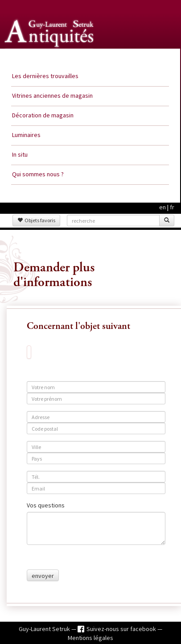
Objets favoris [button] (36, 220)
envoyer (43, 576)
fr (172, 207)
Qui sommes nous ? (38, 174)
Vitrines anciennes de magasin (52, 96)
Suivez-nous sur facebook (122, 629)
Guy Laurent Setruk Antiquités (50, 58)
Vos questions (46, 505)
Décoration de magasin (43, 115)
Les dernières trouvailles (45, 76)
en (162, 207)
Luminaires (26, 135)
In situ (20, 154)
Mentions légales (90, 638)
